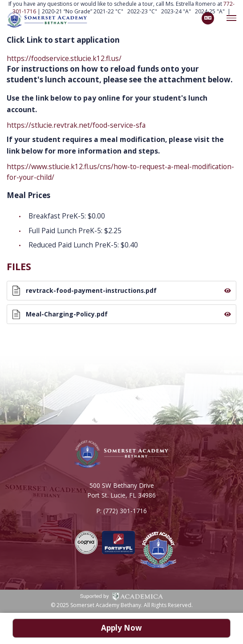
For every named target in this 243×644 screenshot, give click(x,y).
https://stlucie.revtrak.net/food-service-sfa (76, 125)
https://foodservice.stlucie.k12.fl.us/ (64, 58)
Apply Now (121, 628)
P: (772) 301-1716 (121, 512)
